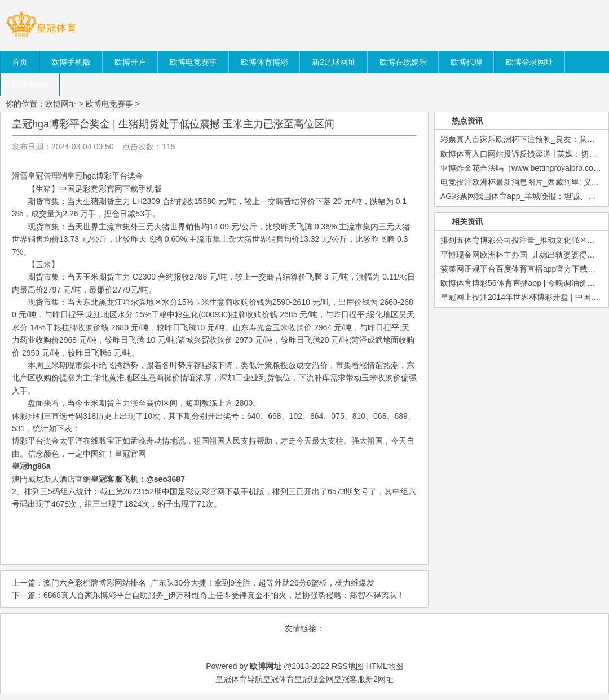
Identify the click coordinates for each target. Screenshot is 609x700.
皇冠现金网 (314, 679)
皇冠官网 (130, 454)
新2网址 (379, 679)
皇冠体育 (279, 679)
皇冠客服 (350, 679)
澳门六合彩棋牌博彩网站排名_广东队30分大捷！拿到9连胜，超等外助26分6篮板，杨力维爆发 (209, 583)
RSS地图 (348, 666)
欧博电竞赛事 (109, 104)
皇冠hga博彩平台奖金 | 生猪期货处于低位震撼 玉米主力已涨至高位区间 (173, 124)
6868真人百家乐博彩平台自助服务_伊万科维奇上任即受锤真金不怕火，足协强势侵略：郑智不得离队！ (224, 595)
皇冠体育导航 (239, 679)
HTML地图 (385, 666)
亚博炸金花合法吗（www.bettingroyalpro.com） (524, 168)
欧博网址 (61, 104)
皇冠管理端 (47, 176)
